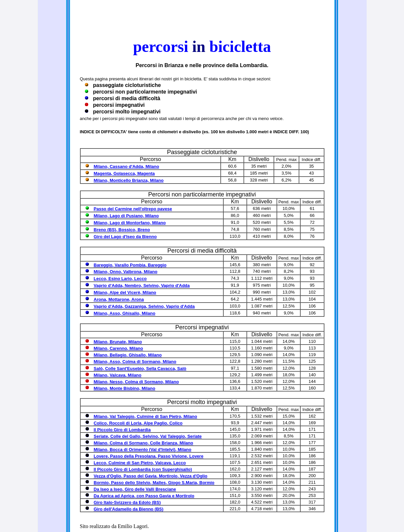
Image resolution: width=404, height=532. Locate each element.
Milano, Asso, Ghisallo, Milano (125, 313)
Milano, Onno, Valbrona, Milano (126, 272)
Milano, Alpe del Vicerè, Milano (125, 292)
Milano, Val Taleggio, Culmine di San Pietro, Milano (146, 416)
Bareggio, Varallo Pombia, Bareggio (130, 265)
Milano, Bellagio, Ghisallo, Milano (128, 355)
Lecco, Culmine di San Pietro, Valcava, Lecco (140, 463)
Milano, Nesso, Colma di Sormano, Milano (136, 382)
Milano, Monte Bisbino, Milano (125, 388)
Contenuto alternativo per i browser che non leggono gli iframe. (202, 17)
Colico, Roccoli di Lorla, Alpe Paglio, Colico (138, 423)
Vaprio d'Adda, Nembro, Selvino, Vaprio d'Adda (142, 286)
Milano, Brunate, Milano (118, 342)
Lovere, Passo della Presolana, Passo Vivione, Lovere (149, 456)
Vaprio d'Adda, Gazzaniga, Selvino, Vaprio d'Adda (144, 306)
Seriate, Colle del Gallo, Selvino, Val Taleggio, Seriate (148, 436)
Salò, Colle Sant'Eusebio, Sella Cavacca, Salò (140, 368)
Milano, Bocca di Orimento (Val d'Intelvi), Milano (143, 450)
